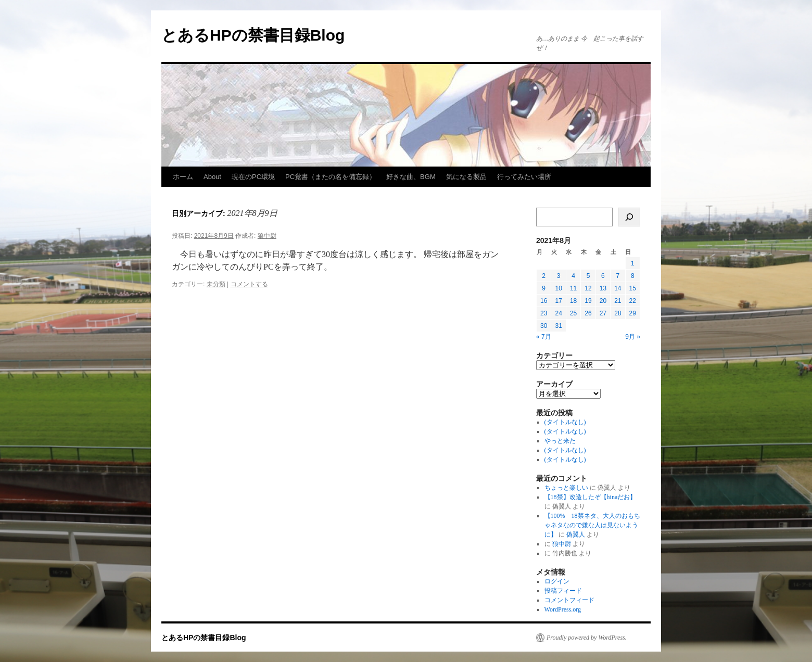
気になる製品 (466, 177)
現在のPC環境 (253, 177)
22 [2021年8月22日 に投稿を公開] (633, 301)
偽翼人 (576, 534)
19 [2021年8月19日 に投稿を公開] (588, 301)
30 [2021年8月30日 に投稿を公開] (544, 326)
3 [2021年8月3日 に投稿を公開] (559, 276)
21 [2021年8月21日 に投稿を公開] (618, 301)
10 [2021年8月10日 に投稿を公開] (558, 288)
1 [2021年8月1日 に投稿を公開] (633, 263)
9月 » (633, 337)
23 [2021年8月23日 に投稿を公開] (544, 313)
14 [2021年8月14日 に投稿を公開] (618, 288)
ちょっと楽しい (566, 488)
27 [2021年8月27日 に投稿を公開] (603, 313)
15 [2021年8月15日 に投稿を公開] (633, 288)
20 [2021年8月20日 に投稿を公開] (603, 301)
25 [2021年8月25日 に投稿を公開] (573, 313)
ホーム (183, 177)
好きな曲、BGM (411, 177)
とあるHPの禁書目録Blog (253, 35)
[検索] (629, 217)
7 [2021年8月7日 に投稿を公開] (618, 276)
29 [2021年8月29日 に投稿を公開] (633, 313)
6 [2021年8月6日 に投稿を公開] (603, 276)
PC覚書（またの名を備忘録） (331, 177)
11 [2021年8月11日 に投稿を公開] (573, 288)
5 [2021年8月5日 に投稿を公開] (588, 276)
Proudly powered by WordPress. (587, 638)
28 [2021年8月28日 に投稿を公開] (618, 313)
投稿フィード (563, 591)
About (212, 177)
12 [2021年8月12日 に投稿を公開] (588, 288)
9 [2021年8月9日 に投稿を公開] (544, 288)
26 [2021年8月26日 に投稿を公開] (588, 313)
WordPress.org (563, 609)
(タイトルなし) (565, 422)
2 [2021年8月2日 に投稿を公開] (544, 276)
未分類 (216, 284)
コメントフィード (569, 600)
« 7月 (544, 337)
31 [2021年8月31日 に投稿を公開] (558, 326)
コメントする (249, 284)
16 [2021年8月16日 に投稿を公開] (544, 301)
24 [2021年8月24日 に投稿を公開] (558, 313)
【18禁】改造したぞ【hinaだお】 (591, 497)
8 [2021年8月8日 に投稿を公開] (633, 276)
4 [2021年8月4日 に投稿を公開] (573, 276)
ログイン (557, 581)
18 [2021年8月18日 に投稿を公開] (573, 301)
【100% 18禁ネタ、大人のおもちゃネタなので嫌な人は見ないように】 (592, 525)
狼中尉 (267, 236)
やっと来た (560, 441)
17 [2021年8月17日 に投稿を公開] (558, 301)
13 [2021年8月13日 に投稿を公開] (603, 288)
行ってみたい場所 (524, 177)
